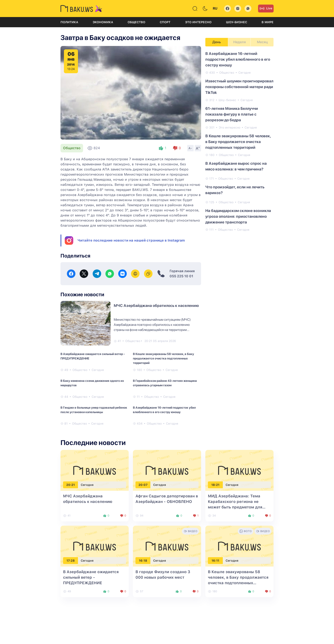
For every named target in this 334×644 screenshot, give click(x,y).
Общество (136, 22)
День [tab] (217, 42)
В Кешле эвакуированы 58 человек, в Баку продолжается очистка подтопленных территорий (163, 358)
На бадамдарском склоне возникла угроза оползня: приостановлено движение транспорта (238, 216)
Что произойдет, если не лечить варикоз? (235, 190)
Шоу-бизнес (237, 22)
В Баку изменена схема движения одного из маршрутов (92, 383)
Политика (69, 22)
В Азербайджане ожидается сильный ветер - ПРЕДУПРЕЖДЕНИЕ (93, 356)
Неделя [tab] (240, 42)
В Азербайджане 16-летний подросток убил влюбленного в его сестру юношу (164, 410)
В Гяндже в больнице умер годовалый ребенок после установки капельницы (94, 410)
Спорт (165, 22)
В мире (268, 22)
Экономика (103, 22)
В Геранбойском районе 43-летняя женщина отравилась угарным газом (165, 383)
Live (266, 9)
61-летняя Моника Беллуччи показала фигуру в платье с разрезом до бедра (232, 114)
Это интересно (198, 22)
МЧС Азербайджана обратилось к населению (156, 306)
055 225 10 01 (181, 276)
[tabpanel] (239, 141)
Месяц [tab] (262, 42)
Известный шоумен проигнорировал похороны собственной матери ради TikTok (239, 87)
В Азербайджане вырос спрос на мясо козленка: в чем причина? (236, 166)
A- (190, 148)
